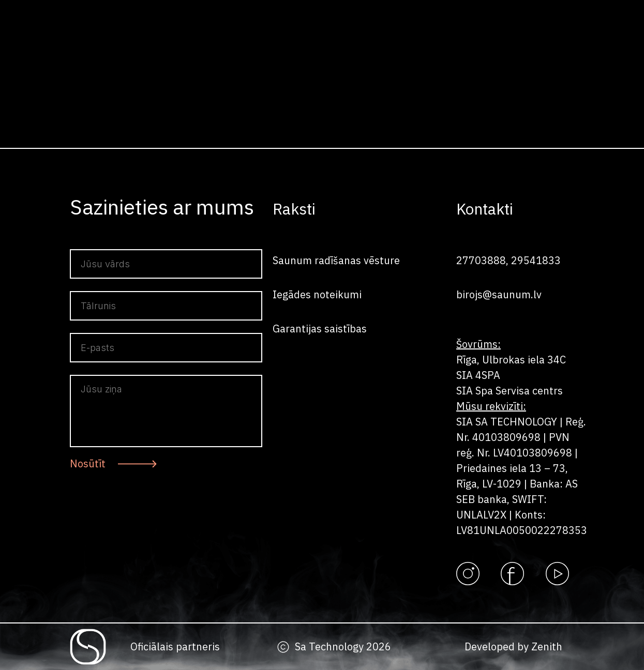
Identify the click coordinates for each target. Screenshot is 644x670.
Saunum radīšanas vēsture (336, 260)
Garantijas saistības (320, 329)
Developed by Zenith (513, 646)
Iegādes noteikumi (317, 294)
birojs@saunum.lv (499, 294)
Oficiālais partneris (175, 646)
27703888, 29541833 (508, 260)
